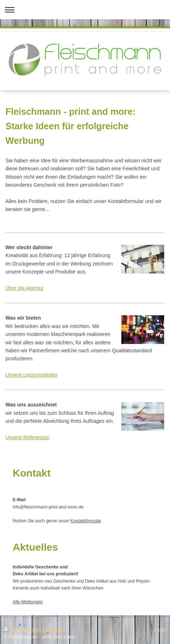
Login (160, 629)
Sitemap (55, 629)
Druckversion (23, 629)
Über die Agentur (25, 288)
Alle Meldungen (28, 602)
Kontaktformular (86, 521)
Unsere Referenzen (27, 437)
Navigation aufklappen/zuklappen (85, 10)
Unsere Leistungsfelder (32, 375)
